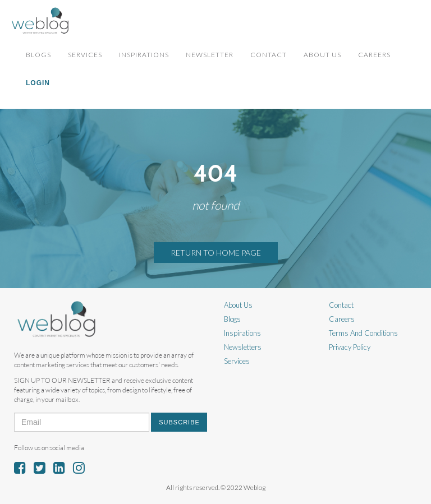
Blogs (38, 55)
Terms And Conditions (363, 333)
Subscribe (179, 422)
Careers (374, 55)
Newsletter (210, 55)
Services (85, 55)
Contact (269, 55)
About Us (322, 55)
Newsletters (243, 347)
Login (38, 83)
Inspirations (144, 55)
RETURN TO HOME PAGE (216, 253)
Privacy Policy (350, 347)
